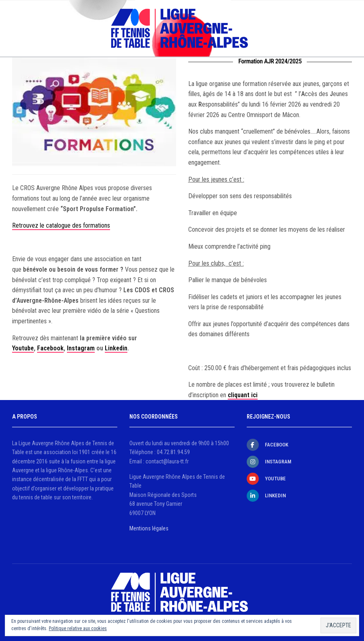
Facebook (50, 348)
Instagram (81, 348)
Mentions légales (149, 528)
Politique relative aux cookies (78, 628)
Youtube (23, 348)
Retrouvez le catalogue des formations (61, 225)
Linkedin (116, 348)
